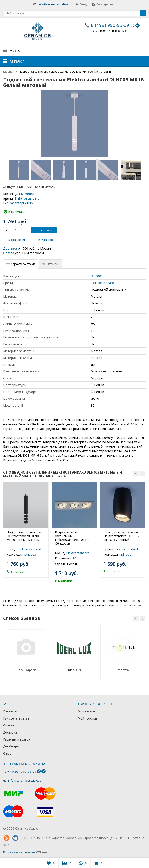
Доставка (10, 248)
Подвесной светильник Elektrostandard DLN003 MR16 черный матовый (25, 536)
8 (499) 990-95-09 (110, 25)
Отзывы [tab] (51, 264)
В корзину (43, 230)
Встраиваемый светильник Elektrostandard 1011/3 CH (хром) (72, 538)
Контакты (10, 711)
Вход (81, 4)
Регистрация (103, 4)
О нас (7, 753)
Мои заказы (86, 711)
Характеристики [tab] (21, 264)
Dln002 (126, 554)
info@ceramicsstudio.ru (54, 4)
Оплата (9, 253)
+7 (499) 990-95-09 (22, 771)
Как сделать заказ (16, 718)
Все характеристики (18, 203)
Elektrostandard (27, 198)
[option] (19, 170)
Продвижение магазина (19, 852)
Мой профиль (88, 718)
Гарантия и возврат (17, 739)
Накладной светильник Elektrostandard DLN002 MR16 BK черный (121, 536)
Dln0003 (27, 194)
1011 (76, 558)
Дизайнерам (12, 746)
